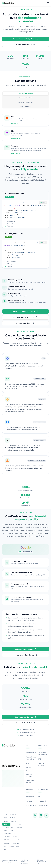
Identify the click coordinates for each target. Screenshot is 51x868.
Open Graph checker (30, 782)
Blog (40, 797)
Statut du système (41, 764)
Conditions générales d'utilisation (25, 862)
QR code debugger (29, 775)
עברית (14, 824)
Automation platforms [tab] (26, 93)
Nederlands (7, 834)
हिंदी (20, 824)
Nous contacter (31, 805)
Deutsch (12, 818)
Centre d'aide (43, 801)
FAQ (40, 759)
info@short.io (11, 766)
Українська (7, 843)
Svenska (6, 840)
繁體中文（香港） (14, 846)
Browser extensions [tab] (25, 98)
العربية (5, 815)
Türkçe (19, 840)
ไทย (13, 840)
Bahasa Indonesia (9, 827)
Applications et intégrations (31, 758)
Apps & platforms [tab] (26, 106)
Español (14, 821)
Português (7, 837)
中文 (5, 846)
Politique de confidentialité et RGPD (41, 862)
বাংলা (5, 818)
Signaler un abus (43, 805)
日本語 (5, 830)
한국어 (12, 830)
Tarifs (28, 763)
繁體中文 (6, 850)
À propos (29, 801)
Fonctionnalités (31, 753)
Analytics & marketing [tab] (25, 102)
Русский (16, 837)
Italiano (19, 827)
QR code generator (29, 769)
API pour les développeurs (43, 754)
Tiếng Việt (16, 843)
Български (13, 815)
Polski (16, 834)
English (6, 821)
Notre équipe (30, 797)
